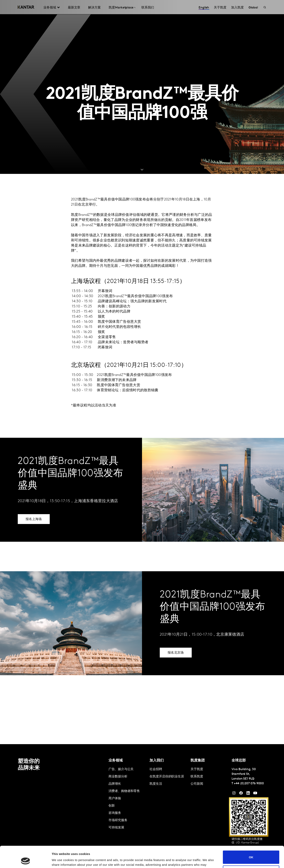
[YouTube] (248, 794)
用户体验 (115, 798)
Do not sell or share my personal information (251, 852)
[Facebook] (241, 794)
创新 (112, 806)
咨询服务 (115, 813)
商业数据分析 (118, 777)
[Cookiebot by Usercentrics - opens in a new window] (26, 860)
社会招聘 (156, 769)
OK (251, 837)
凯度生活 (156, 784)
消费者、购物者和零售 (124, 791)
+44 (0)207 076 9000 (249, 784)
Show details (61, 860)
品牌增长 (115, 784)
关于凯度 (197, 769)
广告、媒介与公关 (121, 769)
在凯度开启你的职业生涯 (167, 777)
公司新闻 (197, 784)
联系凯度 (197, 777)
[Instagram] (234, 794)
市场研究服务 (118, 820)
